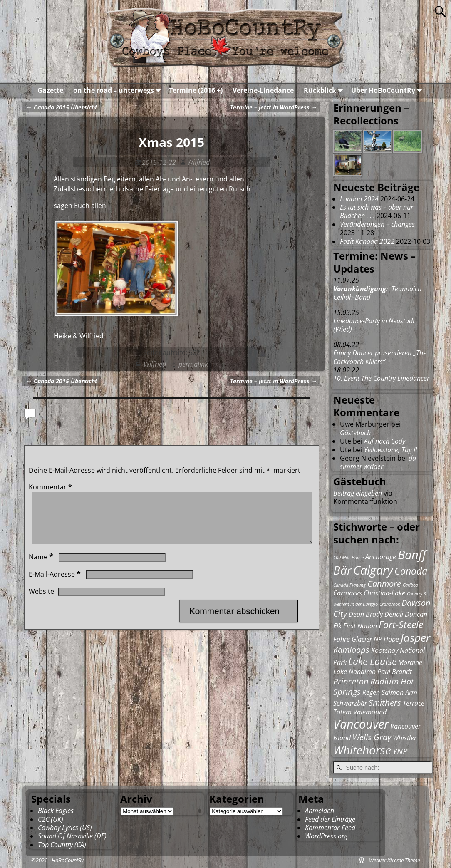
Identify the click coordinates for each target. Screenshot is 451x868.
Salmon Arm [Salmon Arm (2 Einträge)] (399, 692)
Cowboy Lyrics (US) (65, 828)
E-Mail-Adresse (56, 584)
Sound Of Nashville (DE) (72, 836)
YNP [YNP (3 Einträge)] (400, 751)
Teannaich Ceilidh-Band (377, 293)
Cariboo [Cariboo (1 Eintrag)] (410, 585)
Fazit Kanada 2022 (367, 241)
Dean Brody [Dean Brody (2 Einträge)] (366, 614)
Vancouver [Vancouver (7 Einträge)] (361, 724)
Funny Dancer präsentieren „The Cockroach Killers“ (380, 357)
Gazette (50, 90)
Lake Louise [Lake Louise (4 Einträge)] (372, 661)
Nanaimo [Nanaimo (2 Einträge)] (362, 672)
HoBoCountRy (68, 860)
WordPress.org (326, 836)
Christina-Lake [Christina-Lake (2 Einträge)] (384, 593)
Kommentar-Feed (330, 828)
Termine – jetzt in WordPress (274, 107)
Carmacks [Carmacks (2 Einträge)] (348, 593)
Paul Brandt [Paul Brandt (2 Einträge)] (395, 672)
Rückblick (325, 90)
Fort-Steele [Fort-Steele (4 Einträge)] (401, 625)
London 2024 (359, 199)
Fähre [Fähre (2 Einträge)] (342, 639)
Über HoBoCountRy (388, 90)
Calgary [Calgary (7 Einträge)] (373, 570)
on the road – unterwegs (119, 90)
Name (42, 567)
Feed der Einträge (330, 819)
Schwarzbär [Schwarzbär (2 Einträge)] (350, 703)
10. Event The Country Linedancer (381, 378)
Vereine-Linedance (263, 90)
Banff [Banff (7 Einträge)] (412, 555)
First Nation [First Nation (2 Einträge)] (360, 626)
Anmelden (320, 811)
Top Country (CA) (62, 845)
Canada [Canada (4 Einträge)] (411, 571)
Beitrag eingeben (358, 493)
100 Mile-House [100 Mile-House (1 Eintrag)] (348, 558)
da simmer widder (378, 462)
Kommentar (51, 487)
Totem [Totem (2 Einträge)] (342, 712)
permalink (193, 364)
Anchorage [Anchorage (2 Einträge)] (381, 557)
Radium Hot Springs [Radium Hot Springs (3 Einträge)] (374, 687)
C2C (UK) (51, 819)
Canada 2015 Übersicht (61, 107)
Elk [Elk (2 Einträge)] (337, 626)
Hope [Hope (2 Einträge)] (391, 639)
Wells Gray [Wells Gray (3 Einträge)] (372, 737)
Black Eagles (56, 811)
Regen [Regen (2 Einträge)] (371, 692)
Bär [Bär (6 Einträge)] (342, 570)
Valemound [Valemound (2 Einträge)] (370, 712)
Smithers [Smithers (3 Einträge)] (385, 703)
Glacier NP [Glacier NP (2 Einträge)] (367, 639)
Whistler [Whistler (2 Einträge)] (405, 738)
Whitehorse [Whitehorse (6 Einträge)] (362, 750)
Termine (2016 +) (196, 90)
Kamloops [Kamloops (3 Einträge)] (351, 650)
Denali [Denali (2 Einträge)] (394, 614)
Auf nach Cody (385, 441)
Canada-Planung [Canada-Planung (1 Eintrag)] (349, 585)
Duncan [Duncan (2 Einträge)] (416, 614)
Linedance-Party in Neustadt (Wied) (374, 325)
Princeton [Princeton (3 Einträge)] (351, 681)
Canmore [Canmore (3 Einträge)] (384, 584)
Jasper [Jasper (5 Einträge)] (415, 638)
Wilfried (155, 364)
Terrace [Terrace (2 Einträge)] (414, 703)
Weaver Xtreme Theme (394, 860)
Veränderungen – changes (377, 224)
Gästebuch (355, 433)
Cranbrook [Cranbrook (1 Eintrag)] (390, 604)
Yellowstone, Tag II (390, 450)
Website (41, 601)
